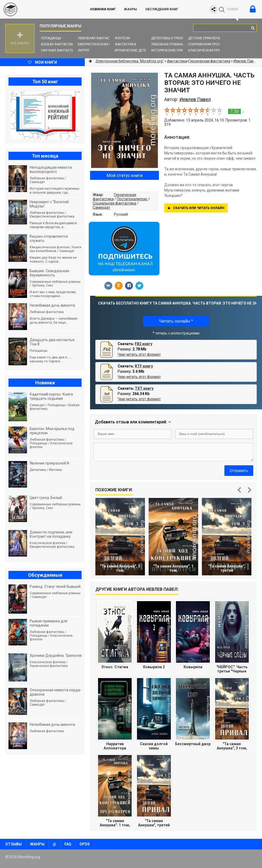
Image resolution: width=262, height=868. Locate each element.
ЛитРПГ (84, 50)
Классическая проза (206, 50)
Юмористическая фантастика (104, 44)
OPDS (85, 844)
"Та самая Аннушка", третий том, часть (154, 823)
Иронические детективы (136, 50)
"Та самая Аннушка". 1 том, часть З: (115, 823)
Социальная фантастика (114, 203)
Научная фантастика (59, 50)
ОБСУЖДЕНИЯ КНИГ (162, 9)
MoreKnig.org (40, 9)
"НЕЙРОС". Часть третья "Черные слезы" (232, 669)
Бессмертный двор (193, 744)
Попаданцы (51, 38)
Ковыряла (193, 667)
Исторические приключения (176, 50)
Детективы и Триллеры (171, 38)
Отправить (239, 471)
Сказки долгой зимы (154, 746)
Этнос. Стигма (115, 667)
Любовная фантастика (98, 38)
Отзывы (14, 844)
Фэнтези (122, 38)
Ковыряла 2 (154, 667)
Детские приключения (207, 38)
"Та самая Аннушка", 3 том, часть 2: (232, 746)
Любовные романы (167, 44)
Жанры (130, 9)
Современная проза (205, 44)
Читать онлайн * (176, 321)
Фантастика (125, 44)
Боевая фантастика (58, 44)
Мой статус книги (125, 175)
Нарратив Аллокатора (115, 746)
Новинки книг (103, 9)
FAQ (68, 844)
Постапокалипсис (132, 199)
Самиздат (101, 207)
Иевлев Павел (245, 61)
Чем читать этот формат (139, 354)
